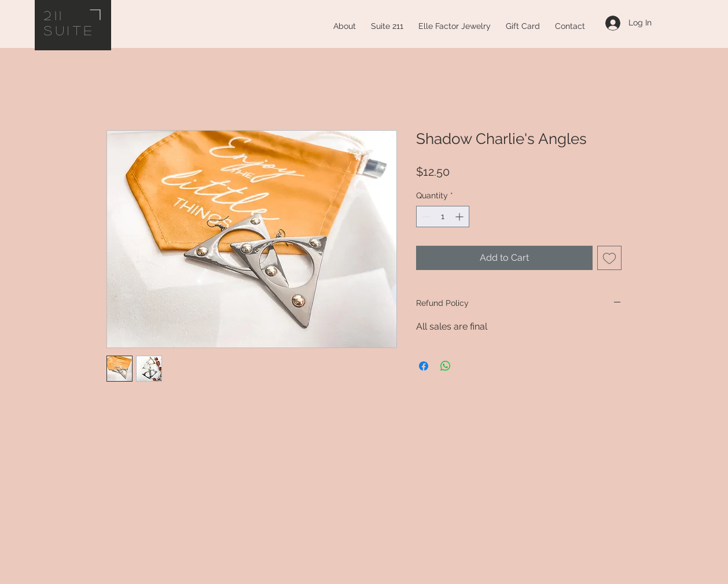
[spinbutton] (443, 217)
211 (54, 15)
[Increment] (460, 217)
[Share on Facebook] (424, 366)
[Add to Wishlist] (609, 258)
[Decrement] (425, 217)
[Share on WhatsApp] (446, 366)
